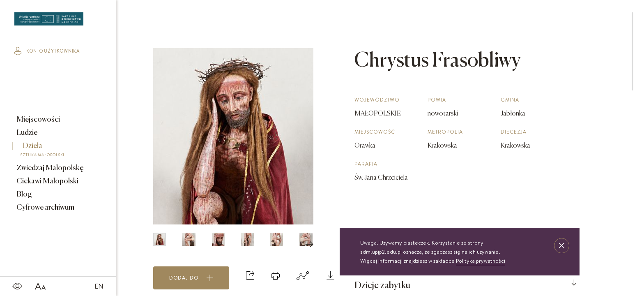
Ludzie (26, 133)
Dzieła (52, 151)
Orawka (365, 146)
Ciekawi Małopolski (47, 181)
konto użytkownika (47, 51)
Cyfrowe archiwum (45, 208)
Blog (24, 194)
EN (99, 286)
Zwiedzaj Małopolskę (49, 168)
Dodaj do (191, 278)
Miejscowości (38, 120)
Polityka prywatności (481, 261)
